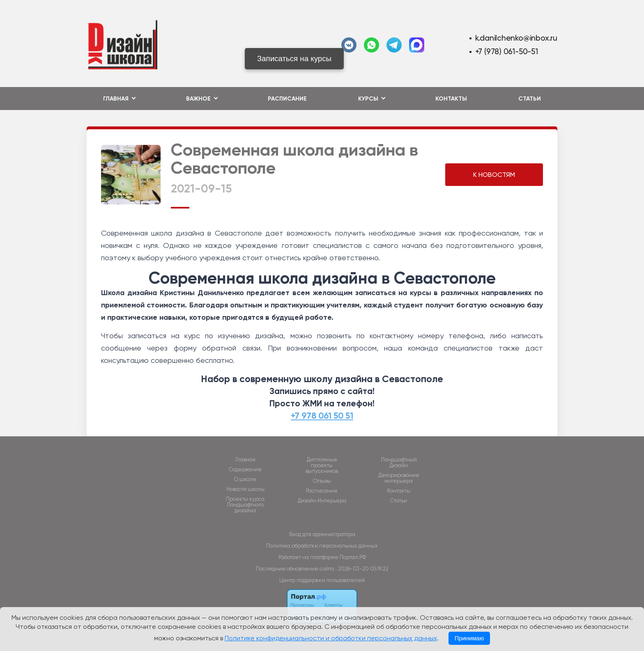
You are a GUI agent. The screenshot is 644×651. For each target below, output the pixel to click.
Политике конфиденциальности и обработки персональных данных (331, 638)
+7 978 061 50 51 (322, 416)
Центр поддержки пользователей (322, 580)
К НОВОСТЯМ (494, 175)
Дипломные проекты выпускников (322, 465)
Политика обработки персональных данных (322, 546)
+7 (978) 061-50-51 (507, 52)
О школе (245, 479)
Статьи (530, 99)
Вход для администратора (322, 534)
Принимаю (469, 638)
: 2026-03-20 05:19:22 (362, 569)
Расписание (287, 99)
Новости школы (245, 489)
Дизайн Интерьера (322, 501)
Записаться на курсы (294, 58)
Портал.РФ (353, 557)
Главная (245, 460)
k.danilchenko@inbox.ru (516, 38)
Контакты (451, 99)
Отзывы (322, 481)
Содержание (245, 470)
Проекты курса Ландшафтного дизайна (245, 505)
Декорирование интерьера (399, 478)
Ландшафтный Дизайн (399, 463)
